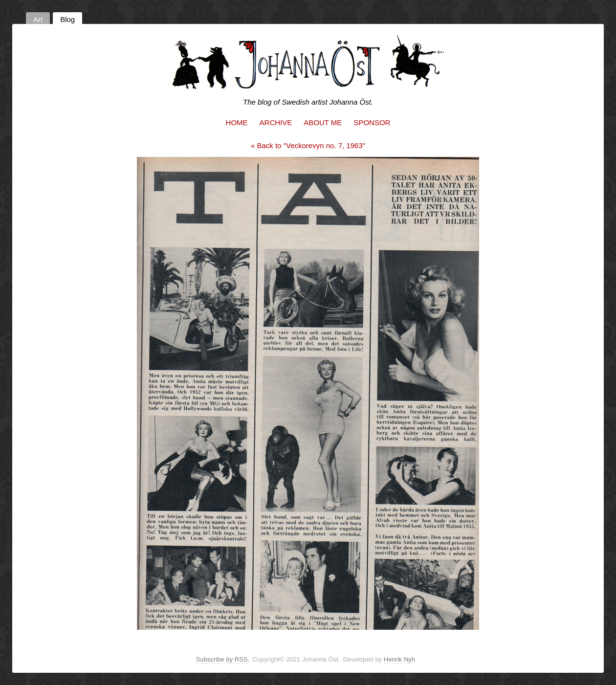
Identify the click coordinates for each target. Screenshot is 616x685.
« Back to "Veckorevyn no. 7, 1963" (308, 145)
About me (323, 122)
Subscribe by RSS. (223, 659)
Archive (276, 122)
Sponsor (372, 122)
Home (237, 122)
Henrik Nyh (399, 659)
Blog (67, 19)
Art (38, 19)
